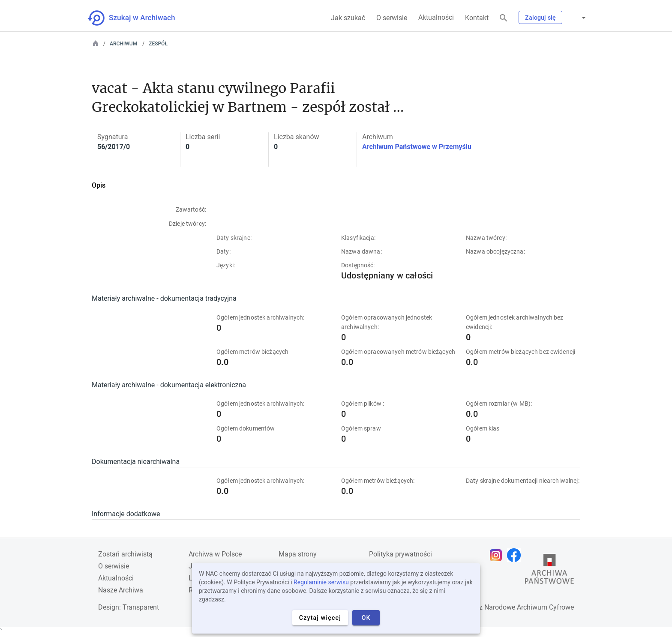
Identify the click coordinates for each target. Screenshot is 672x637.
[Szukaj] (504, 18)
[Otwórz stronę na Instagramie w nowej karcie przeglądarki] (498, 555)
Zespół (158, 44)
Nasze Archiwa (121, 590)
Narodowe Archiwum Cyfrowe (529, 607)
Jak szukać (348, 18)
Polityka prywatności (400, 554)
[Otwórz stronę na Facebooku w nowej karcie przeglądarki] (516, 555)
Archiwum (123, 44)
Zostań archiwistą (125, 554)
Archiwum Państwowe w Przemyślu (417, 147)
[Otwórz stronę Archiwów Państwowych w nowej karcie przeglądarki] (549, 571)
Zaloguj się (540, 18)
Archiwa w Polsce (215, 554)
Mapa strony (298, 554)
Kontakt (477, 18)
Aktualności (436, 17)
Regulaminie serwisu (321, 582)
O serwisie (392, 18)
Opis (99, 185)
